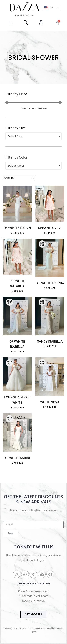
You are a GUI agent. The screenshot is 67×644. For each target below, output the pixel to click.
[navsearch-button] (26, 23)
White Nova (50, 402)
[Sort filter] (19, 178)
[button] (10, 23)
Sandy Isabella (50, 341)
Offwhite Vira (50, 228)
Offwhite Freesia (50, 283)
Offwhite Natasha (17, 283)
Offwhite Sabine (17, 458)
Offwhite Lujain (17, 228)
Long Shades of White (17, 400)
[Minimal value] (33, 102)
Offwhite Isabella (17, 344)
